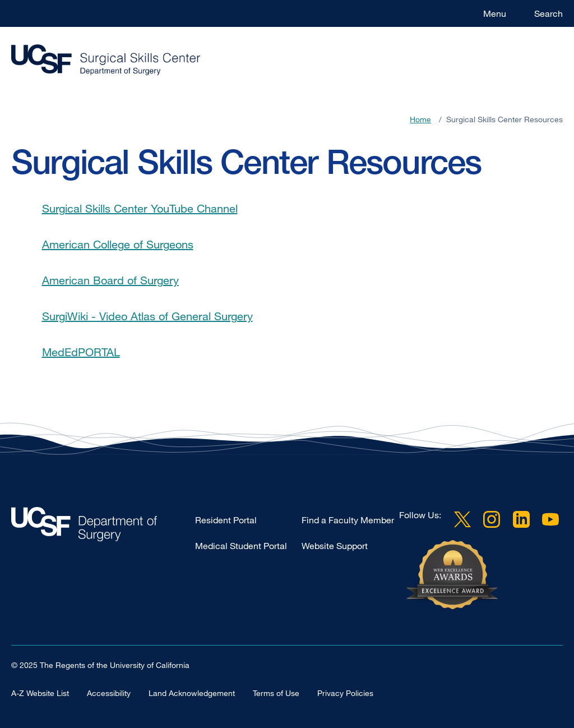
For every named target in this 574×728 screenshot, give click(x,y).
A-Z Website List (40, 693)
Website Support (335, 546)
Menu (495, 13)
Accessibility (109, 693)
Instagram (492, 519)
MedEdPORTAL (81, 352)
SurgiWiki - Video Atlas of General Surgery (147, 316)
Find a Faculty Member (348, 520)
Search (548, 13)
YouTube (550, 519)
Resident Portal (226, 520)
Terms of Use (276, 693)
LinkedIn (521, 519)
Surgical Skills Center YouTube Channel (140, 208)
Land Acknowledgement (192, 693)
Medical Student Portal (241, 546)
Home (420, 119)
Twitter (462, 519)
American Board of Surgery (110, 280)
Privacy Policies (345, 693)
